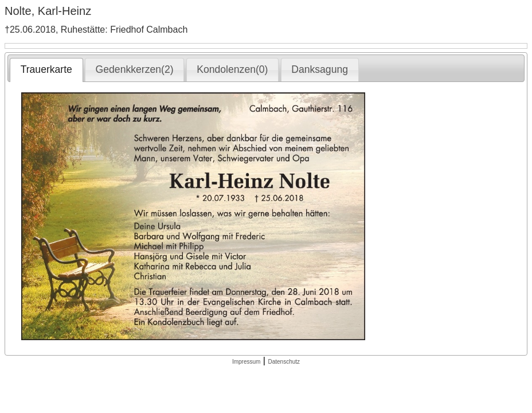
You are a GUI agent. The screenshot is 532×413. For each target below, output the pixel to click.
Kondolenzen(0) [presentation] (232, 69)
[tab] (46, 70)
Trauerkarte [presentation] (46, 69)
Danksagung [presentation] (320, 69)
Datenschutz (284, 362)
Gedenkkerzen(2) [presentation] (135, 69)
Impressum (246, 362)
